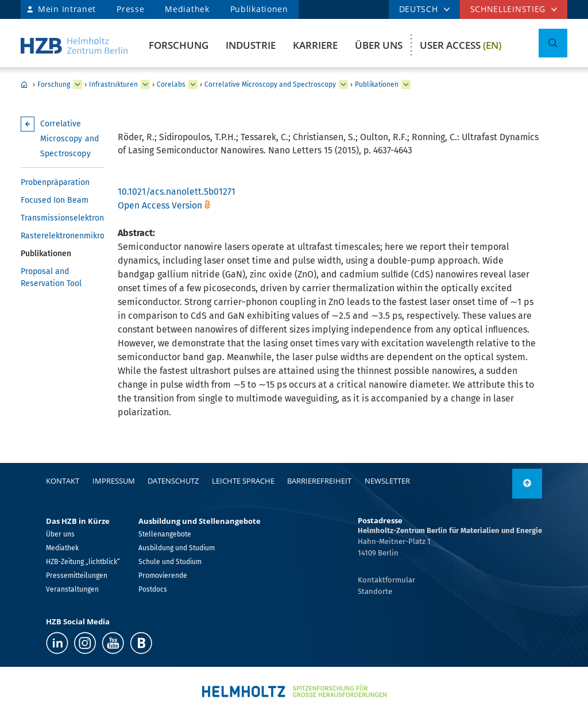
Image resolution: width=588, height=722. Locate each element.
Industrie (251, 45)
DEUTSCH (419, 9)
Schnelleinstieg (508, 9)
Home (24, 84)
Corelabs (171, 84)
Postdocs (153, 589)
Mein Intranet (67, 9)
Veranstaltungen (72, 589)
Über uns (379, 45)
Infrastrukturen (113, 84)
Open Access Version (160, 205)
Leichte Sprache (243, 481)
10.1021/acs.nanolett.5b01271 (177, 192)
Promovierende (163, 576)
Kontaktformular (386, 580)
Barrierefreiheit (319, 481)
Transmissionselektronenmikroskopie (62, 218)
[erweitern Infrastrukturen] (145, 84)
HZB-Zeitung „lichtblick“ (83, 562)
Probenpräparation (55, 182)
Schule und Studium (170, 562)
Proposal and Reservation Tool (51, 277)
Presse (130, 9)
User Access (461, 45)
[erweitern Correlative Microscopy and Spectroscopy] (343, 84)
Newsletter (387, 481)
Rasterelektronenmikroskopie (62, 236)
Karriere (315, 45)
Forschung (179, 45)
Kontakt (63, 481)
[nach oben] (527, 484)
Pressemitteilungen (77, 576)
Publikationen (259, 9)
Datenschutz (173, 481)
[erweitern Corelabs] (193, 84)
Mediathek (187, 9)
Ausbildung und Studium (177, 548)
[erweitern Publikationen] (406, 84)
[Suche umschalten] (553, 43)
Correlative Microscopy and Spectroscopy (270, 84)
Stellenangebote (165, 534)
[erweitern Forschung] (78, 84)
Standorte (375, 591)
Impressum (114, 481)
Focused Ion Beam (55, 200)
